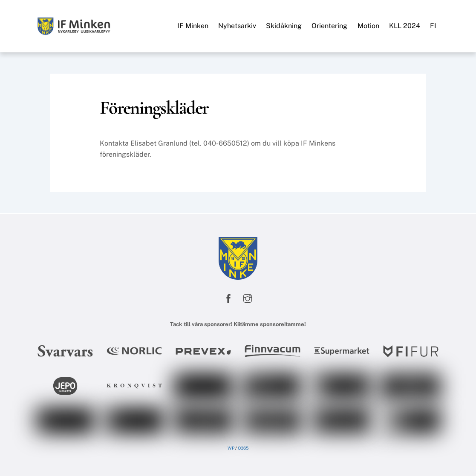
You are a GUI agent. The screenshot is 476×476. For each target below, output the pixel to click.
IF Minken (193, 26)
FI (433, 26)
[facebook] (228, 297)
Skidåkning (284, 26)
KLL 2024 (405, 26)
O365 (243, 448)
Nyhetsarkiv (237, 26)
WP (231, 448)
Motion (368, 26)
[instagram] (248, 297)
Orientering (329, 26)
